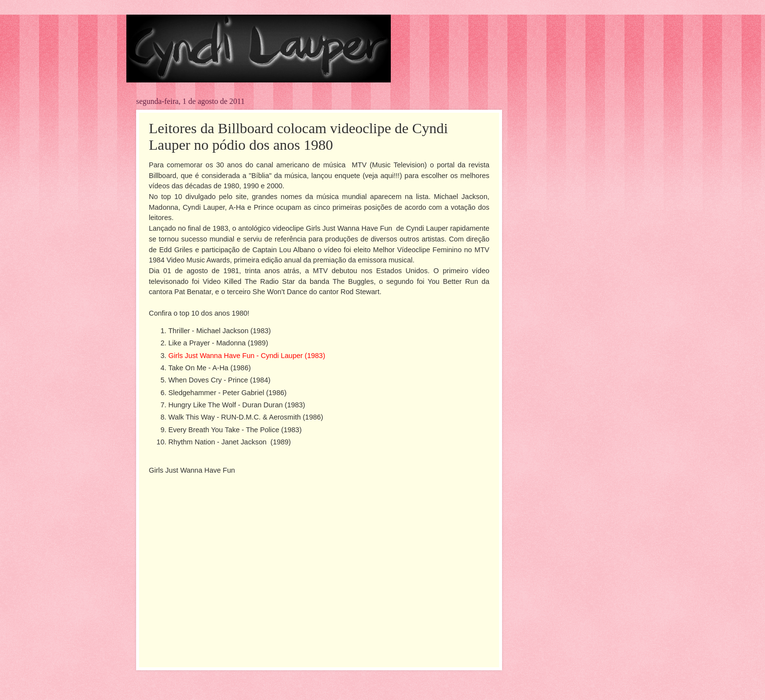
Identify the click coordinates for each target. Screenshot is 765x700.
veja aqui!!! (382, 176)
